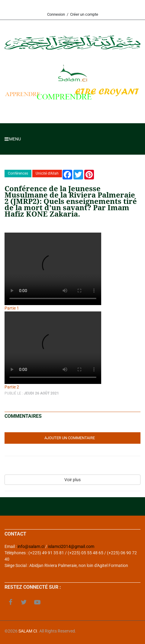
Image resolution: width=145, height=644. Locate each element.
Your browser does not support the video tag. (53, 269)
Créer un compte (84, 14)
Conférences (18, 173)
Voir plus (72, 480)
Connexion (56, 14)
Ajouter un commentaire (70, 438)
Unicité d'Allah (47, 173)
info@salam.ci (31, 546)
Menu (13, 139)
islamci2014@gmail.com (71, 546)
